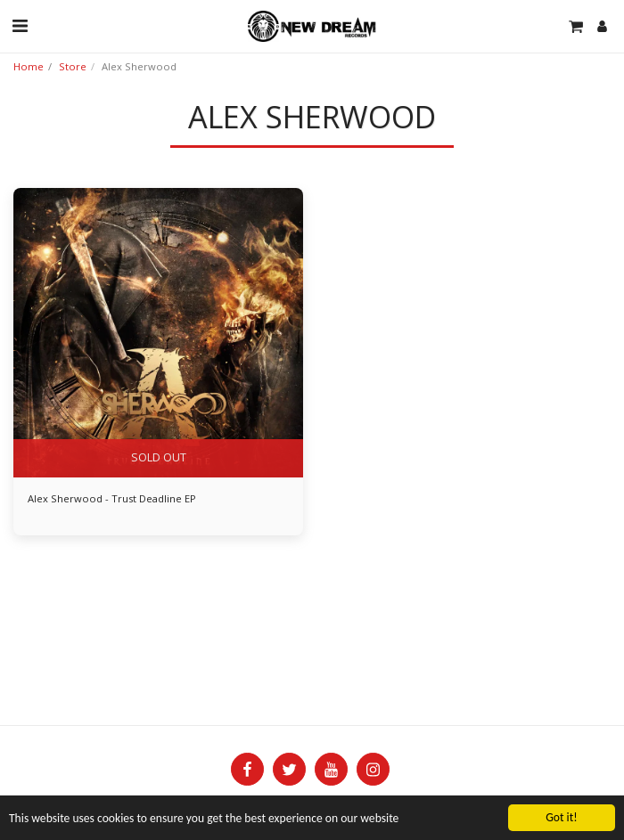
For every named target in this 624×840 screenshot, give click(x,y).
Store (73, 66)
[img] (158, 333)
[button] (20, 25)
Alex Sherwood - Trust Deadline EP (112, 498)
